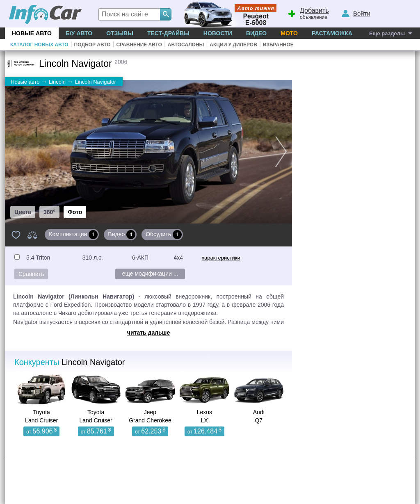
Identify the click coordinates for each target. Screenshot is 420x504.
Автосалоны (186, 45)
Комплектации (73, 235)
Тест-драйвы (168, 33)
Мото (289, 33)
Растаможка (332, 33)
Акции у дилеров (233, 45)
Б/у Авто (79, 33)
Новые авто (32, 33)
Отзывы (120, 33)
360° (49, 212)
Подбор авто (92, 45)
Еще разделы (387, 33)
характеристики (221, 258)
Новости (218, 33)
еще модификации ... (150, 274)
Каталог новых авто (39, 45)
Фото (75, 212)
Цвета (23, 212)
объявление (307, 13)
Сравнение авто (139, 45)
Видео (256, 33)
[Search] (166, 14)
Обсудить (164, 235)
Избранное (278, 45)
